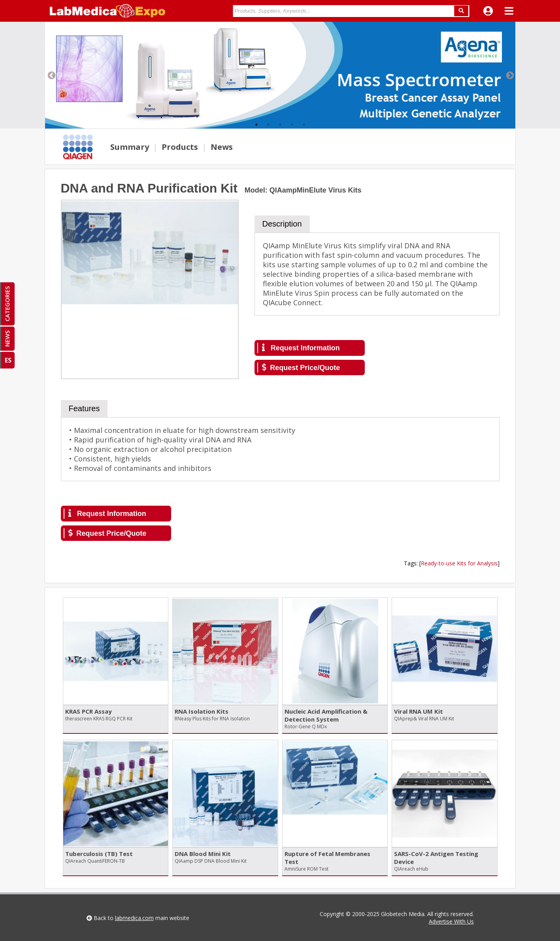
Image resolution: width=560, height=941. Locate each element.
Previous (51, 75)
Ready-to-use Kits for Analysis (459, 563)
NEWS (7, 339)
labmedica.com (134, 918)
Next (509, 75)
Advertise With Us (451, 921)
